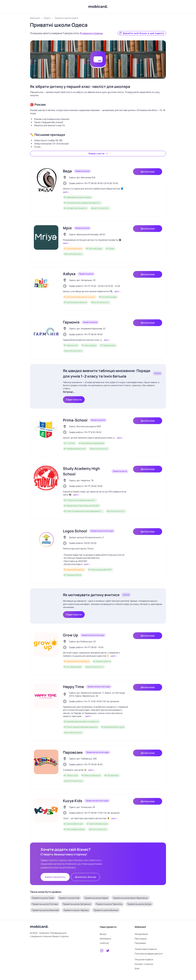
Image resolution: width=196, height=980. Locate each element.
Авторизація (141, 934)
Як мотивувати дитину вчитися (91, 595)
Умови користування (146, 949)
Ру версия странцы (91, 33)
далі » (66, 192)
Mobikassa (105, 939)
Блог (137, 968)
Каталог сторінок (144, 964)
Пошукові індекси (144, 959)
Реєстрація (141, 939)
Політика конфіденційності (149, 954)
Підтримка (140, 943)
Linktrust (104, 943)
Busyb (103, 934)
